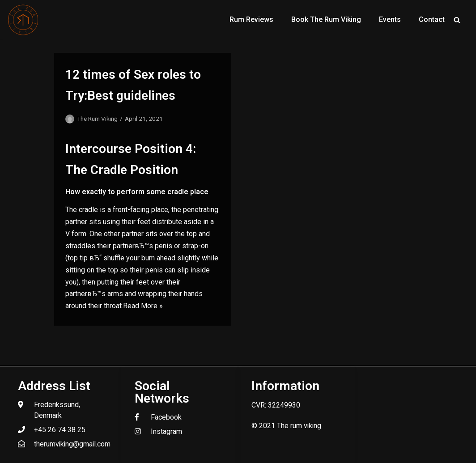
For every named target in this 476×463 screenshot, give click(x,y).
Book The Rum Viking (326, 19)
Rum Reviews (251, 19)
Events (390, 19)
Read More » (143, 306)
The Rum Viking (97, 119)
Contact (432, 19)
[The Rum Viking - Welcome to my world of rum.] (23, 20)
